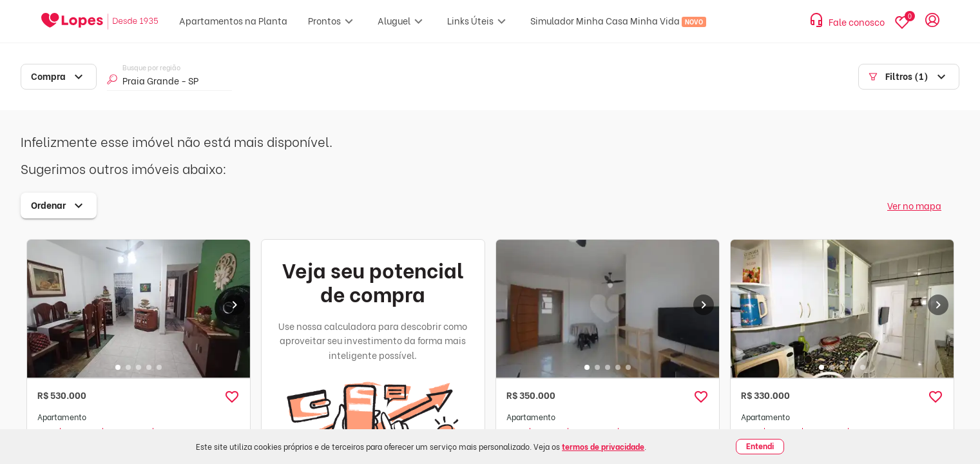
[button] (232, 397)
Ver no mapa (914, 205)
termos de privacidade (603, 446)
